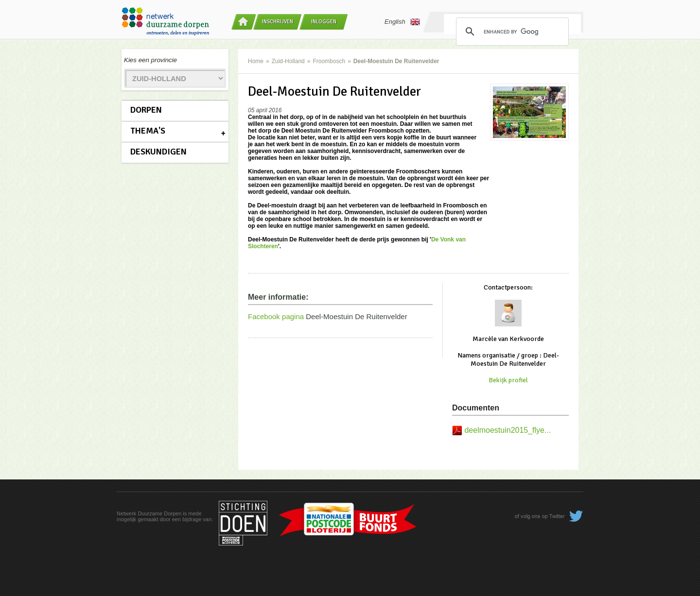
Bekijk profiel (508, 380)
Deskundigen (158, 152)
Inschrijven (278, 22)
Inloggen (324, 22)
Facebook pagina (276, 316)
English (402, 22)
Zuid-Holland (288, 61)
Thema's (148, 131)
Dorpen (146, 110)
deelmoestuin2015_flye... (507, 430)
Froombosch (329, 61)
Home (256, 61)
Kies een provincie (150, 60)
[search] (511, 32)
